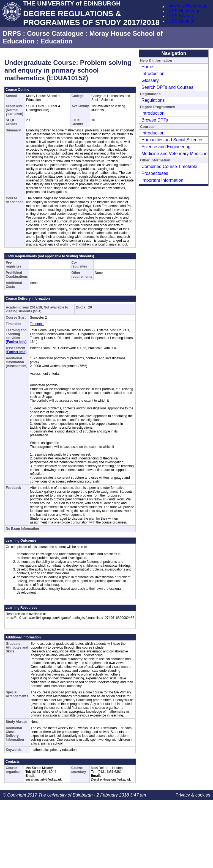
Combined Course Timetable (169, 166)
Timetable (37, 324)
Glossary (150, 80)
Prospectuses (155, 173)
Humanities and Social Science (172, 140)
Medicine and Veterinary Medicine (174, 154)
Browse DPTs (155, 120)
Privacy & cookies (193, 795)
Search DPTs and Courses (167, 87)
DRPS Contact (180, 21)
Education (56, 41)
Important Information (162, 180)
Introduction (153, 74)
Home (147, 67)
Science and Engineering (166, 147)
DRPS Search (179, 16)
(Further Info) (16, 342)
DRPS (12, 33)
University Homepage (186, 6)
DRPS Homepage (183, 11)
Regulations (153, 100)
